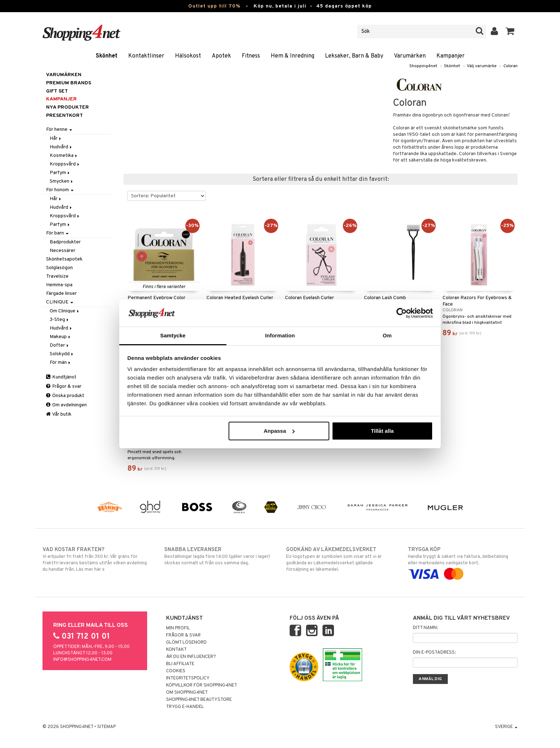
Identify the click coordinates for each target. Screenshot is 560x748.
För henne (59, 130)
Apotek (221, 56)
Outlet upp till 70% (214, 6)
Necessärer (62, 251)
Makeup (61, 337)
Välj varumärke (482, 66)
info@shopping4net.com (82, 660)
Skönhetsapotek (64, 259)
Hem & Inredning (292, 56)
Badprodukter (65, 242)
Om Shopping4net (187, 693)
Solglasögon (59, 268)
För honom (60, 190)
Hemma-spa (59, 285)
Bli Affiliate (180, 664)
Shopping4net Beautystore (199, 700)
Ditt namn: (425, 628)
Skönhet (107, 56)
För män (61, 363)
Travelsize (57, 276)
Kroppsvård (65, 164)
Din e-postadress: (434, 653)
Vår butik (59, 414)
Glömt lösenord (186, 643)
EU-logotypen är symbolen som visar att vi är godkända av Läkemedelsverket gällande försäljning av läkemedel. (341, 559)
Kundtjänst (61, 377)
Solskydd (62, 354)
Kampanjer (451, 56)
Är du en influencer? (191, 657)
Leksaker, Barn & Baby (354, 56)
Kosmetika (64, 156)
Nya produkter (67, 107)
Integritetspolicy (188, 678)
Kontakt (176, 650)
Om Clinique (65, 311)
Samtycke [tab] (173, 335)
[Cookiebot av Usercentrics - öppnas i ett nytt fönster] (402, 313)
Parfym (60, 173)
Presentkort (64, 116)
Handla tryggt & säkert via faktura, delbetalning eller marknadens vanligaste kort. (463, 562)
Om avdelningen (66, 405)
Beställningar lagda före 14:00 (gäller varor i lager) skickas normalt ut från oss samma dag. (219, 556)
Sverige (506, 727)
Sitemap (106, 727)
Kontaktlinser (146, 56)
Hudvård (61, 147)
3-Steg (60, 320)
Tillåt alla (382, 431)
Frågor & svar (64, 387)
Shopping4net (423, 66)
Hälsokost (188, 56)
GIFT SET (57, 91)
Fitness (251, 56)
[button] (510, 31)
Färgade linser (61, 294)
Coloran (510, 66)
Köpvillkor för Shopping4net (202, 685)
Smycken (62, 181)
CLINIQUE (60, 302)
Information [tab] (280, 335)
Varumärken (410, 56)
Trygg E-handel (185, 707)
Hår (56, 138)
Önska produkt (65, 396)
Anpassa (279, 431)
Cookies (176, 671)
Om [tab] (387, 335)
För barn (57, 233)
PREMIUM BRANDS (69, 83)
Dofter (60, 345)
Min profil (178, 628)
